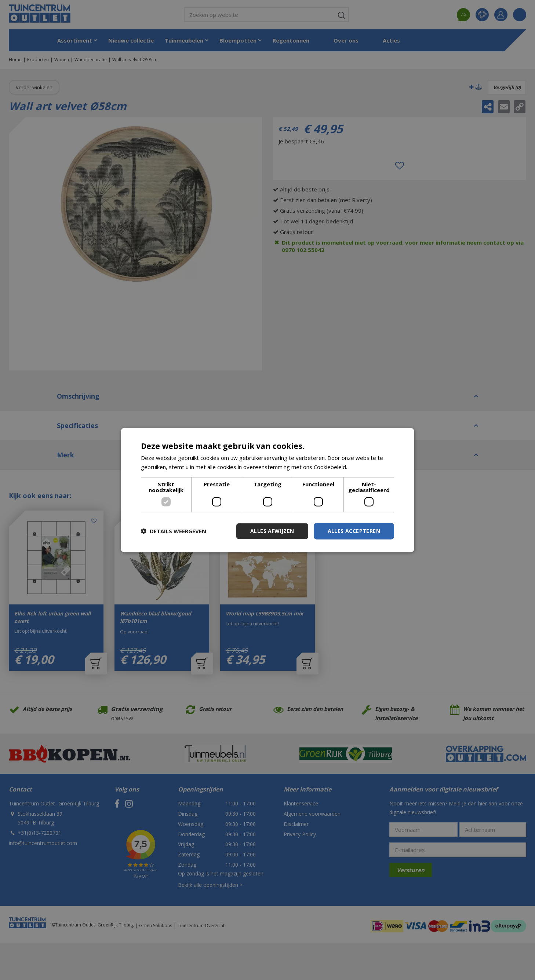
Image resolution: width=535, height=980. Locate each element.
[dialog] (267, 490)
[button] (174, 531)
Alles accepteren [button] (354, 531)
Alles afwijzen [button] (272, 531)
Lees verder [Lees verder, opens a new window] (364, 467)
